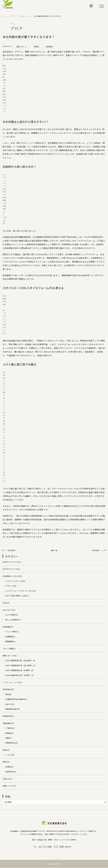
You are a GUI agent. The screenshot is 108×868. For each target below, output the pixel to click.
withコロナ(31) (9, 610)
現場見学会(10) (12, 743)
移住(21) (6, 750)
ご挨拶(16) (10, 728)
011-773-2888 (45, 847)
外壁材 (36, 47)
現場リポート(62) (10, 656)
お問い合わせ (65, 847)
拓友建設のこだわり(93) (12, 576)
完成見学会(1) (8, 716)
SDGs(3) (6, 603)
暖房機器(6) (10, 642)
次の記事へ (93, 550)
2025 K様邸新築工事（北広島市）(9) (20, 661)
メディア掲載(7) (9, 649)
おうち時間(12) (12, 615)
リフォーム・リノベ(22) (12, 683)
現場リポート (22, 47)
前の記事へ (15, 550)
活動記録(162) (8, 724)
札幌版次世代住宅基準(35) (16, 700)
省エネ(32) (10, 704)
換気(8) (9, 695)
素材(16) (6, 762)
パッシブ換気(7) (12, 632)
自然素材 (49, 47)
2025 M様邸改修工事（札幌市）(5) (20, 676)
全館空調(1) (10, 637)
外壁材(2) (9, 767)
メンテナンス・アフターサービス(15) (21, 591)
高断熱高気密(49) (13, 709)
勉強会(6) (9, 733)
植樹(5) (9, 738)
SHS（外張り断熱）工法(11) (17, 596)
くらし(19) (10, 755)
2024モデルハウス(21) (12, 562)
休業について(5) (9, 786)
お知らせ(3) (7, 779)
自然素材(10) (11, 772)
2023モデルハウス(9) (11, 569)
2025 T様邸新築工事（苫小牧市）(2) (20, 666)
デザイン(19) (11, 586)
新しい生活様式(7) (13, 620)
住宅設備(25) (8, 627)
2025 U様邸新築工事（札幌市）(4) (20, 671)
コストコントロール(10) (15, 581)
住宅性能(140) (8, 690)
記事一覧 (54, 550)
